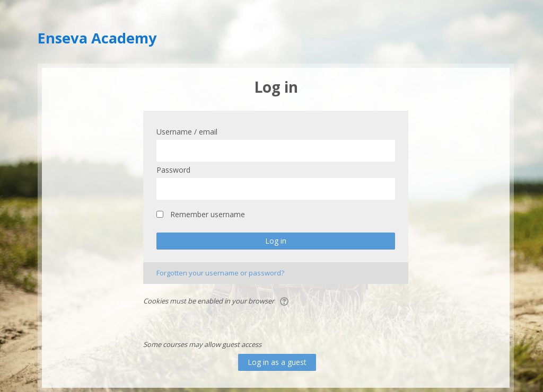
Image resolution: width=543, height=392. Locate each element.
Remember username (208, 214)
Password (173, 170)
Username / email (187, 132)
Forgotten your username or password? (220, 273)
